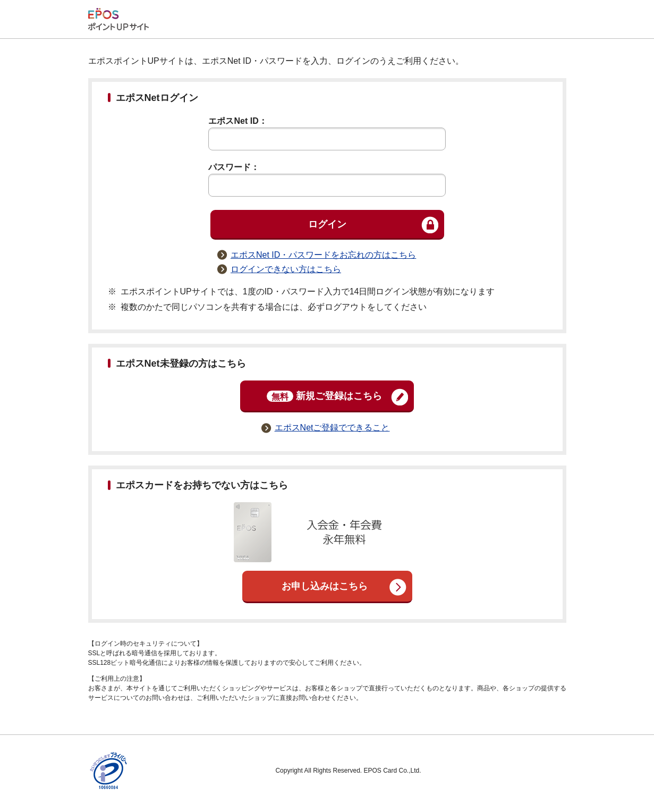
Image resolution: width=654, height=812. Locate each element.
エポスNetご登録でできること (332, 428)
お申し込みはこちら (325, 586)
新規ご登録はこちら (324, 396)
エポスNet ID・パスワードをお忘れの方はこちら (323, 255)
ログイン (327, 224)
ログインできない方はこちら (286, 269)
